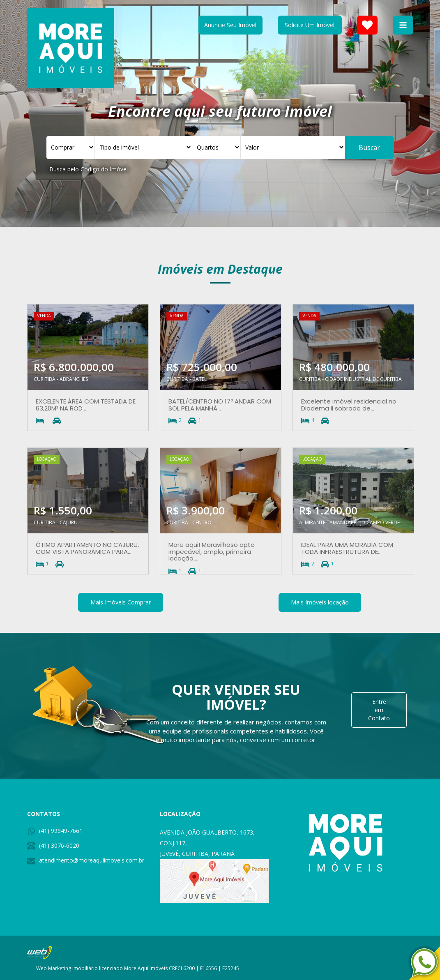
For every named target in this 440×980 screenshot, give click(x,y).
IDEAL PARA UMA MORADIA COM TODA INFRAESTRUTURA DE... (347, 548)
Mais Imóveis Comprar (121, 602)
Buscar (369, 148)
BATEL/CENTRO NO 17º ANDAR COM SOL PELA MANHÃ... (220, 405)
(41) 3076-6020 (59, 845)
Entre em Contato (379, 710)
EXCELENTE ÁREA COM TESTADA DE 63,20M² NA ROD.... (86, 405)
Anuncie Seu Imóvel (230, 25)
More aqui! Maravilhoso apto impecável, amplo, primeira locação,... (212, 551)
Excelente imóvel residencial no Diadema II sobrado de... (349, 405)
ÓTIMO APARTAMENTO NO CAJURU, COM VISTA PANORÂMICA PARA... (87, 548)
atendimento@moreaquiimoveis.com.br (92, 860)
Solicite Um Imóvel (310, 25)
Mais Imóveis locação (320, 602)
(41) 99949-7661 (61, 831)
